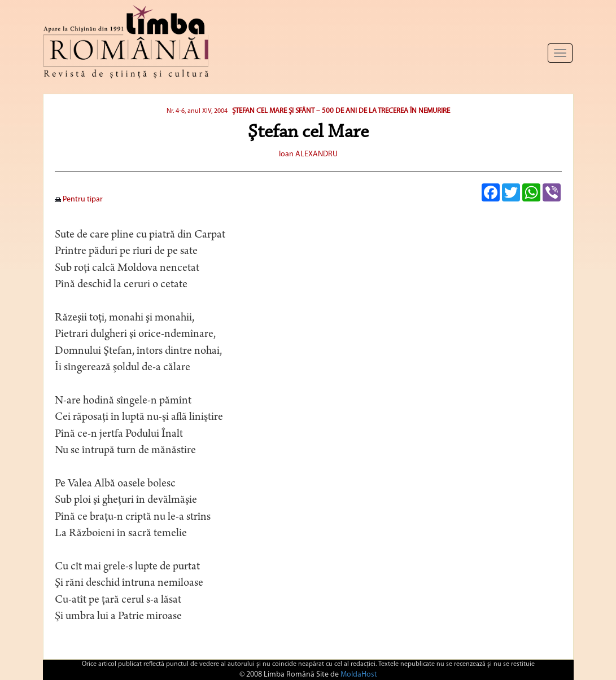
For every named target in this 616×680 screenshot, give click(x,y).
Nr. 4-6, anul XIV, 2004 (197, 111)
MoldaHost (359, 675)
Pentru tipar (79, 199)
